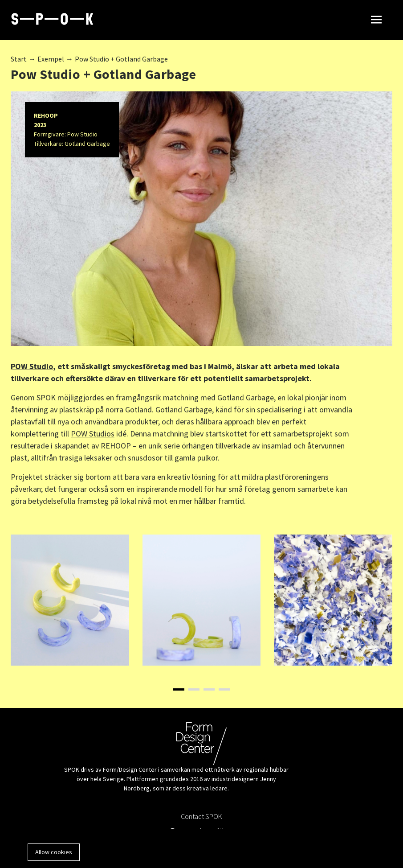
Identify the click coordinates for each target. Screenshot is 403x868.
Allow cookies (54, 852)
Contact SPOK (201, 816)
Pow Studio (82, 134)
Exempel (51, 59)
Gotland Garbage (87, 144)
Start (19, 59)
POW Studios (93, 434)
